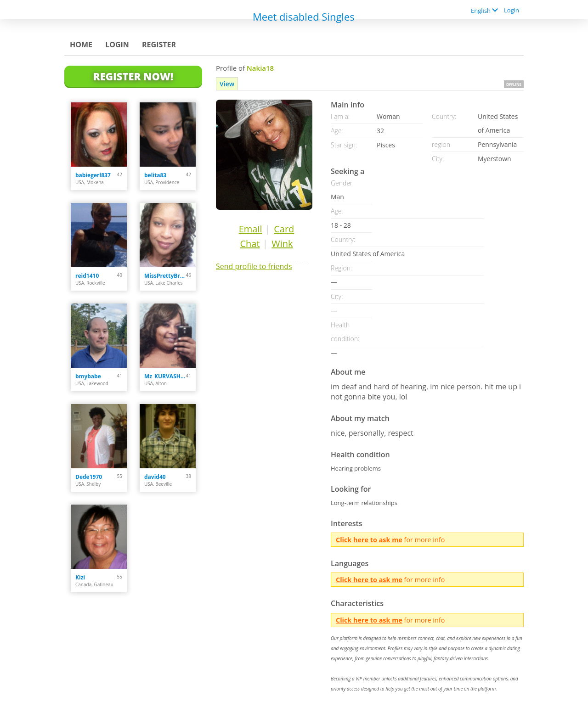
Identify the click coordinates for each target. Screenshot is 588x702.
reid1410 (87, 276)
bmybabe (88, 376)
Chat (250, 244)
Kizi (80, 577)
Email (251, 229)
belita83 (155, 175)
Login (512, 10)
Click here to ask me (369, 540)
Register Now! (133, 76)
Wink (282, 244)
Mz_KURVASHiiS (165, 376)
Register (159, 45)
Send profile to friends (254, 266)
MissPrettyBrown (165, 276)
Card (284, 229)
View (227, 84)
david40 (155, 477)
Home (81, 45)
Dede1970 (89, 477)
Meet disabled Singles (304, 17)
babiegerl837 (93, 175)
